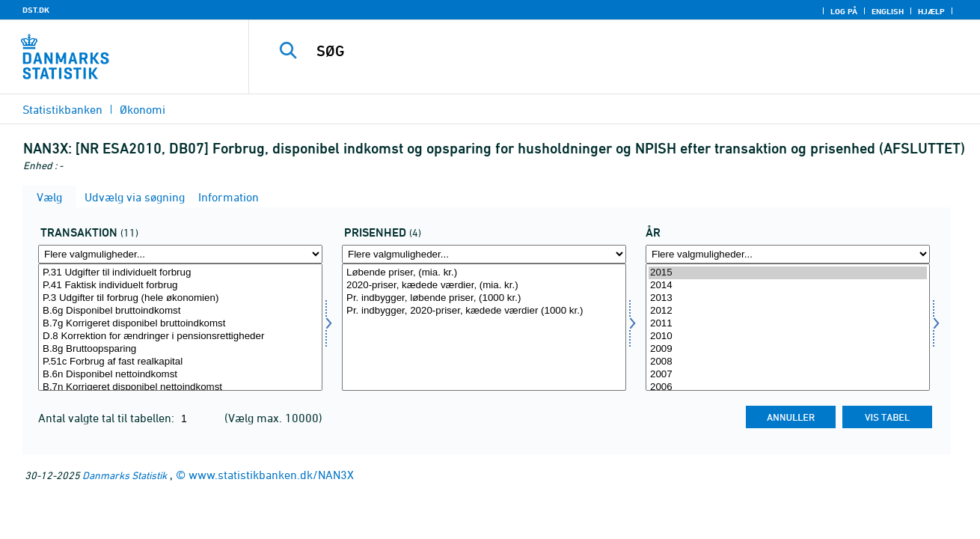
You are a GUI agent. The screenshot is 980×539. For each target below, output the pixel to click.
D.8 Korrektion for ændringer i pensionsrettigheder (180, 337)
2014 (788, 286)
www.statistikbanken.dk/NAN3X (271, 475)
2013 (788, 298)
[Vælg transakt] (180, 327)
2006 (788, 387)
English (888, 11)
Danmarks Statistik (125, 475)
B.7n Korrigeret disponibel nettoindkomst (180, 387)
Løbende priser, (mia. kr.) (484, 273)
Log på (844, 11)
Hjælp (931, 11)
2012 (788, 311)
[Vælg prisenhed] (484, 327)
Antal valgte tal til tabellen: (108, 418)
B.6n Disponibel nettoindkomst (180, 375)
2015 (788, 273)
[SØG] (599, 51)
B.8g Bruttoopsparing (180, 349)
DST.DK (36, 10)
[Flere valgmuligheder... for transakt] (180, 254)
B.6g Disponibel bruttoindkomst (180, 311)
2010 (788, 337)
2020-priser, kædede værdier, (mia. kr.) (484, 286)
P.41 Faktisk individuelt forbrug (180, 286)
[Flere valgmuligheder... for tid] (788, 254)
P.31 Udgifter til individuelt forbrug (180, 273)
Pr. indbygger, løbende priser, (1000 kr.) (484, 298)
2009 (788, 349)
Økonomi (143, 109)
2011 (788, 324)
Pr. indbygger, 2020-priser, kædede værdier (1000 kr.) (484, 311)
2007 (788, 375)
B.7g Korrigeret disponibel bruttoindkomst (180, 324)
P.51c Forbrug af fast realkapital (180, 362)
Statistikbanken (62, 109)
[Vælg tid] (788, 327)
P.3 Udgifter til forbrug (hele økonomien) (180, 298)
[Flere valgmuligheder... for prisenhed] (484, 254)
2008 (788, 362)
